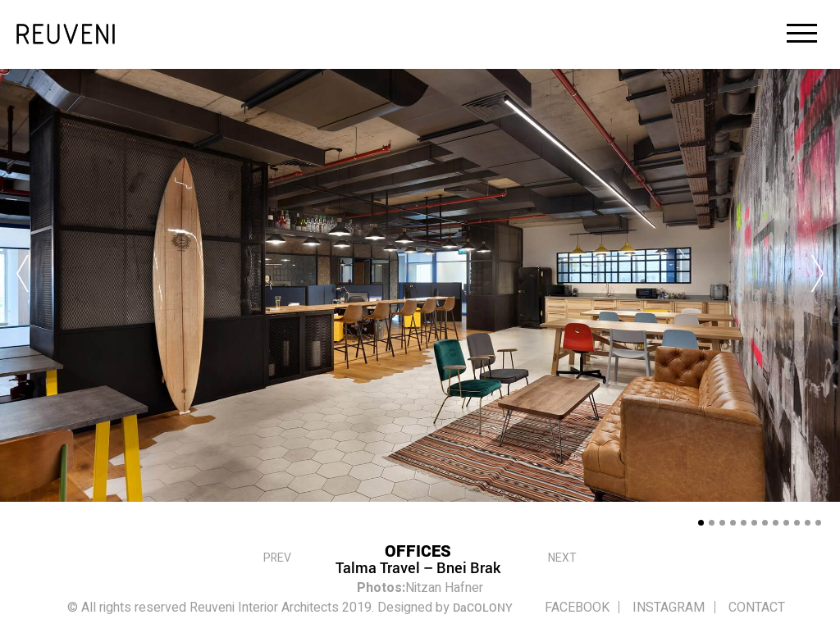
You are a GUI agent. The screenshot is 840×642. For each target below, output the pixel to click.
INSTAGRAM (667, 608)
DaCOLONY (483, 607)
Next (562, 555)
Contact (754, 608)
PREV (277, 555)
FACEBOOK (575, 608)
